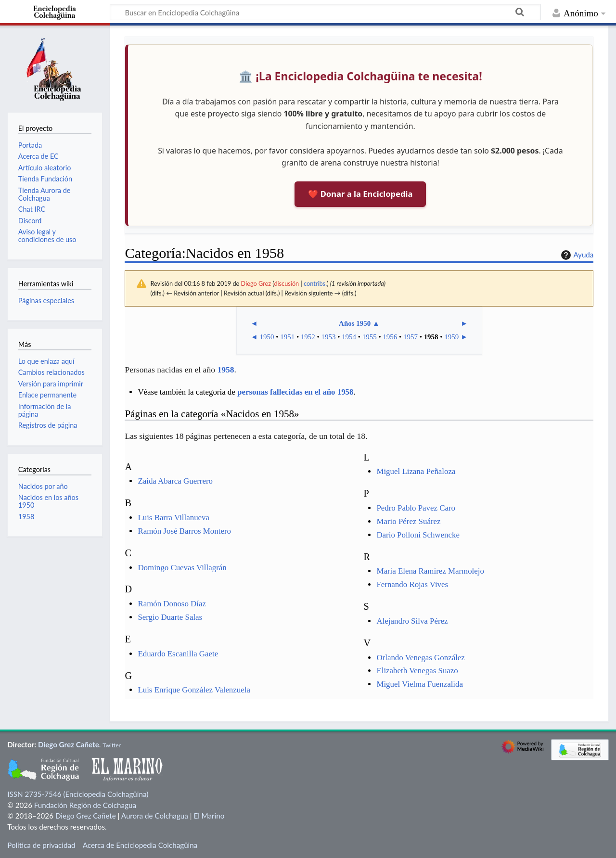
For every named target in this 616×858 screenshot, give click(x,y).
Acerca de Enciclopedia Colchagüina (140, 845)
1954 (349, 337)
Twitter (112, 745)
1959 (451, 337)
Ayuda (576, 255)
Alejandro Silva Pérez (412, 621)
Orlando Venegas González (420, 658)
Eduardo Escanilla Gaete (178, 654)
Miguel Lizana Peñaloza (416, 471)
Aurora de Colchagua (155, 816)
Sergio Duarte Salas (170, 617)
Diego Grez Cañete (69, 744)
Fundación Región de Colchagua (85, 805)
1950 (267, 337)
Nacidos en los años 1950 (48, 501)
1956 (390, 337)
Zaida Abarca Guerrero (175, 481)
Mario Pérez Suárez (408, 521)
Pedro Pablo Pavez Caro (416, 508)
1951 (287, 337)
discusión (286, 283)
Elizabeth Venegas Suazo (417, 671)
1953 (329, 337)
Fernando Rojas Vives (412, 584)
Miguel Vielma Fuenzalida (420, 684)
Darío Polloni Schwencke (418, 535)
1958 (431, 337)
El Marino (209, 816)
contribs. (315, 283)
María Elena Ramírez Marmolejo (430, 571)
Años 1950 (355, 323)
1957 (411, 337)
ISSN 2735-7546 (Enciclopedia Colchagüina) (78, 794)
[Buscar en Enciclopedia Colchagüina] (325, 12)
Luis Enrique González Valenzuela (194, 690)
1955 (370, 337)
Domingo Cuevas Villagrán (182, 568)
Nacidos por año (43, 486)
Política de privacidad (41, 845)
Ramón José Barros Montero (184, 531)
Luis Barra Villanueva (173, 518)
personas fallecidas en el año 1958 (295, 392)
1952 (308, 337)
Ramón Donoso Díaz (172, 604)
